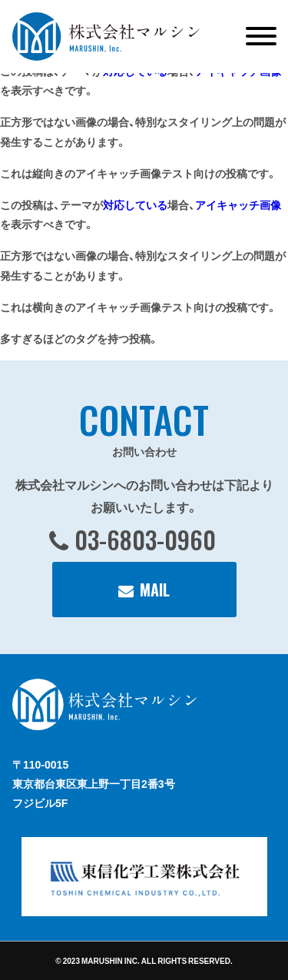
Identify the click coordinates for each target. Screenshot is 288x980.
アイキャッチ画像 (238, 204)
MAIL (155, 590)
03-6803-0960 (145, 539)
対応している (135, 204)
